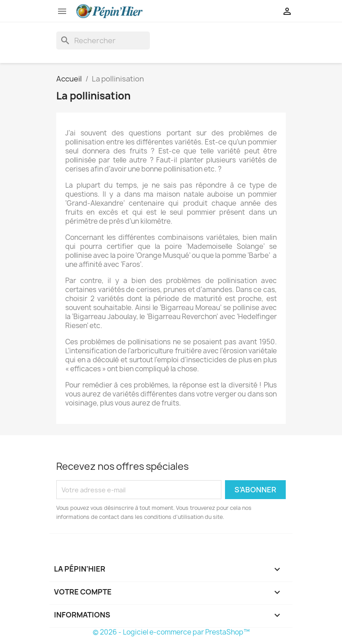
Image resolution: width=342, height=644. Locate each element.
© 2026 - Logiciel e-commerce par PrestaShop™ (171, 632)
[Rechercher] (103, 41)
